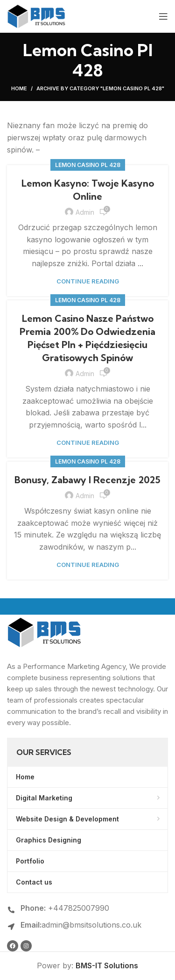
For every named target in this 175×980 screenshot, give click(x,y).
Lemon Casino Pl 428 (88, 165)
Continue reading (88, 281)
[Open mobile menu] (163, 16)
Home (19, 88)
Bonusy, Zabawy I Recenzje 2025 (87, 480)
